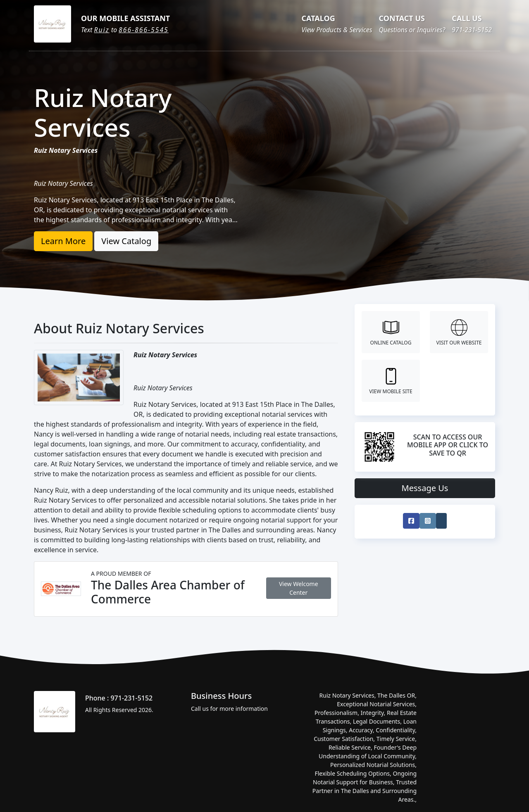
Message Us (425, 488)
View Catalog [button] (126, 241)
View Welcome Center (299, 588)
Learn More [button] (63, 241)
